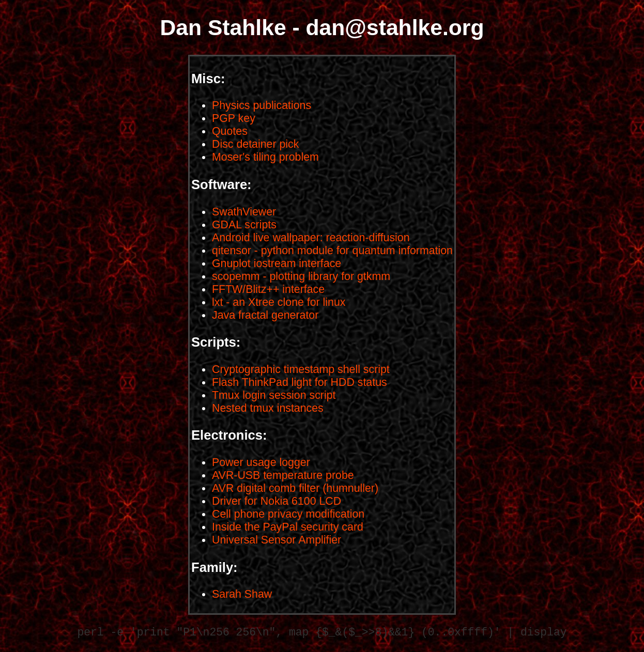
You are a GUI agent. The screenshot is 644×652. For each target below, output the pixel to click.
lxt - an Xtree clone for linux (279, 302)
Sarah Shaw (242, 594)
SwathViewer (244, 212)
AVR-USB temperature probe (283, 475)
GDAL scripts (244, 225)
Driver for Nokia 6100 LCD (277, 501)
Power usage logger (261, 462)
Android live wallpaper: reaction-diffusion (311, 238)
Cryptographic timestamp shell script (301, 369)
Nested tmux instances (268, 408)
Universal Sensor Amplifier (277, 540)
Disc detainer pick (255, 144)
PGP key (234, 118)
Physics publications (262, 105)
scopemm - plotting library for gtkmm (301, 276)
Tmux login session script (274, 395)
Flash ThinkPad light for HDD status (300, 382)
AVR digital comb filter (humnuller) (295, 488)
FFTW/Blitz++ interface (268, 289)
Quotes (230, 131)
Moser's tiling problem (265, 157)
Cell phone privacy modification (288, 514)
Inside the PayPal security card (288, 527)
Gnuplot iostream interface (277, 263)
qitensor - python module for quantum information (332, 251)
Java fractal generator (265, 315)
